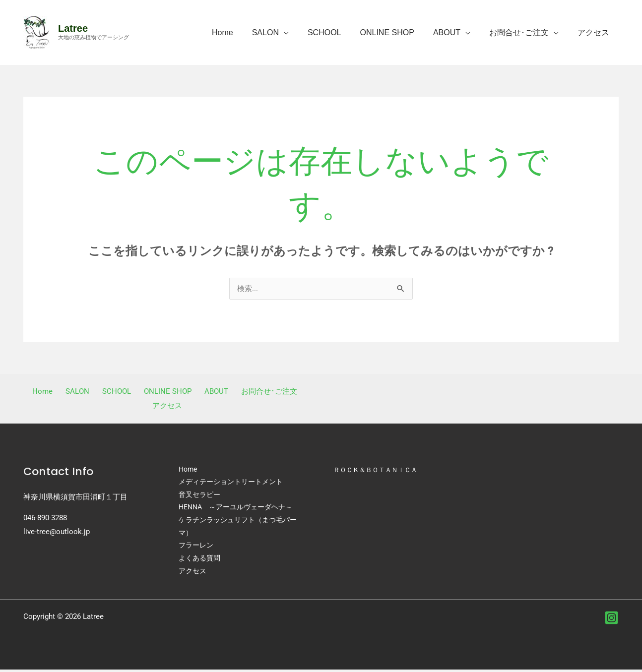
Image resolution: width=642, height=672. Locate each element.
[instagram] (611, 620)
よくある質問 (199, 560)
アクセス (595, 32)
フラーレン (196, 548)
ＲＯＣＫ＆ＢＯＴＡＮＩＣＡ (379, 470)
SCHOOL (338, 32)
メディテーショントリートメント (231, 483)
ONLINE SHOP (398, 32)
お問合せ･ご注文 (523, 32)
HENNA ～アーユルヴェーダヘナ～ (235, 509)
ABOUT (454, 32)
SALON (282, 32)
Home (242, 32)
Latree (73, 28)
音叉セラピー (199, 496)
